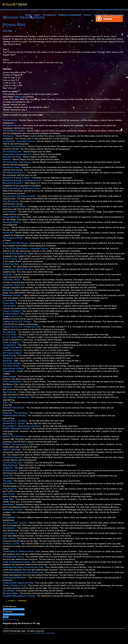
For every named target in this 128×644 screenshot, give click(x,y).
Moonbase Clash (11, 167)
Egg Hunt (7, 387)
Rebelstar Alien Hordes (14, 416)
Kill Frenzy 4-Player (12, 353)
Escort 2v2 (8, 233)
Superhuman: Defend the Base (18, 269)
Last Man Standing (12, 350)
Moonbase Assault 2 (13, 183)
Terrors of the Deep (12, 463)
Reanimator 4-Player (13, 510)
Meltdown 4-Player (12, 295)
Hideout (7, 159)
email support (51, 633)
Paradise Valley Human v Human (19, 596)
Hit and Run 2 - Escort (14, 423)
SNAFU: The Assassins (14, 436)
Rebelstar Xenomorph (14, 408)
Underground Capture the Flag (18, 583)
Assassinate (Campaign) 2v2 (17, 154)
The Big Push (9, 345)
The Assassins (10, 120)
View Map (7, 31)
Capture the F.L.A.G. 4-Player (17, 322)
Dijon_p (18, 97)
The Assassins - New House (17, 162)
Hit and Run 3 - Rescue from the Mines (22, 426)
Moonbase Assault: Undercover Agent (22, 188)
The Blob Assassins (13, 457)
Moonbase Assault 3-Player (16, 178)
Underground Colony (13, 557)
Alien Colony (9, 538)
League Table (100, 15)
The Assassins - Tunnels (15, 523)
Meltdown (8, 290)
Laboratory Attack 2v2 (14, 285)
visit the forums (40, 633)
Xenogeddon (9, 518)
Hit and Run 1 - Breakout (15, 421)
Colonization (9, 528)
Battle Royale (9, 355)
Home (28, 15)
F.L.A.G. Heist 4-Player (14, 337)
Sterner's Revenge (12, 157)
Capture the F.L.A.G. (13, 316)
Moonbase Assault (12, 126)
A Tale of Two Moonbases (15, 243)
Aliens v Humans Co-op (14, 585)
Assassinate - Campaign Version (19, 141)
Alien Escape (9, 376)
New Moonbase (10, 201)
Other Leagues (117, 15)
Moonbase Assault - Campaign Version (22, 180)
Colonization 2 (10, 533)
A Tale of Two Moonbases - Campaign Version (25, 248)
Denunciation (9, 212)
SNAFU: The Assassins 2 (15, 444)
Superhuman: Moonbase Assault (19, 196)
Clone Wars (8, 499)
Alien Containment (12, 382)
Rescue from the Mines (14, 207)
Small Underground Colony (16, 562)
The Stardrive (9, 332)
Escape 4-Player (11, 314)
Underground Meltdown (14, 578)
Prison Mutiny (10, 301)
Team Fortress (10, 259)
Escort (6, 227)
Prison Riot (8, 303)
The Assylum (9, 306)
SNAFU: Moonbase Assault (16, 429)
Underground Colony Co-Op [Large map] (23, 567)
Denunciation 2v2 (11, 217)
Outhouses (8, 136)
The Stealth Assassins (14, 131)
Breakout (7, 274)
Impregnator (9, 371)
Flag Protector (10, 489)
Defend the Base (11, 264)
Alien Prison (9, 494)
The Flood (8, 358)
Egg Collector (10, 392)
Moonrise (7, 361)
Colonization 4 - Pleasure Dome (18, 551)
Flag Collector (10, 484)
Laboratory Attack (12, 280)
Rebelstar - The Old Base (15, 413)
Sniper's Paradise (11, 311)
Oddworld (8, 468)
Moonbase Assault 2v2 (14, 173)
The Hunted (8, 591)
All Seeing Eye (10, 470)
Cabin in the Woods (12, 348)
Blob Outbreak (10, 465)
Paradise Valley (10, 593)
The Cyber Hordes (12, 363)
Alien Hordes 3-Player (14, 369)
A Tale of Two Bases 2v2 (15, 254)
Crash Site (8, 476)
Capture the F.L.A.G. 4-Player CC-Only (22, 327)
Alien (5, 403)
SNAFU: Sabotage (12, 450)
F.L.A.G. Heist (9, 335)
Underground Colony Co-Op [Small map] (23, 572)
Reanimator (8, 504)
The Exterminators (12, 222)
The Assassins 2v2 (12, 152)
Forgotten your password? (11, 620)
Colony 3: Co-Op (11, 544)
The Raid (7, 481)
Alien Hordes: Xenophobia (16, 397)
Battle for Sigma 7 (12, 342)
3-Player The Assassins (14, 146)
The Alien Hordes (11, 366)
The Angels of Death (13, 238)
